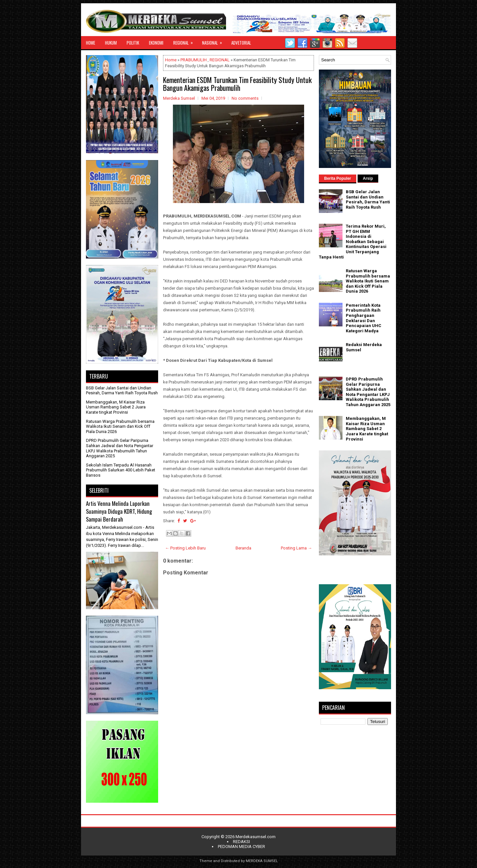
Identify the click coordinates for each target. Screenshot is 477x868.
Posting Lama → (296, 548)
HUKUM (111, 43)
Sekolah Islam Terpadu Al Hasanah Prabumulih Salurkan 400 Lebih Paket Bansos (121, 470)
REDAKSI (241, 842)
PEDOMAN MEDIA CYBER (241, 847)
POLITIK (133, 43)
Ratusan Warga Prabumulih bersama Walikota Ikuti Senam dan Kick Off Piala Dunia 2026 (120, 426)
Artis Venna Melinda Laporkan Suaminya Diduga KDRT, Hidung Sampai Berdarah (119, 511)
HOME (91, 43)
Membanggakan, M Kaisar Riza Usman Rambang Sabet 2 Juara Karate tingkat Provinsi (116, 407)
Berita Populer (338, 178)
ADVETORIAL (241, 43)
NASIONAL (214, 41)
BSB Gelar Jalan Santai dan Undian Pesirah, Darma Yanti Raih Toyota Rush (122, 391)
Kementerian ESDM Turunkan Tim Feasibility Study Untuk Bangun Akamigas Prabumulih (237, 84)
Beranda (243, 548)
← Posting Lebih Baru (185, 548)
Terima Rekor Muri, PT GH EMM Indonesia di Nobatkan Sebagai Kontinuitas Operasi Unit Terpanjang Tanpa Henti (353, 242)
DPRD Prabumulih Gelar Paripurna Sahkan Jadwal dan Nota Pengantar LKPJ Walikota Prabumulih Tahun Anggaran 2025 (120, 448)
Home (171, 60)
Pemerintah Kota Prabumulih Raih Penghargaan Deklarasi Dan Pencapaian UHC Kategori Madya (363, 318)
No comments (245, 98)
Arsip (368, 178)
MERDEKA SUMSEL (262, 861)
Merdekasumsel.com (256, 837)
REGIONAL (185, 41)
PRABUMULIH (194, 60)
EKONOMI (156, 43)
